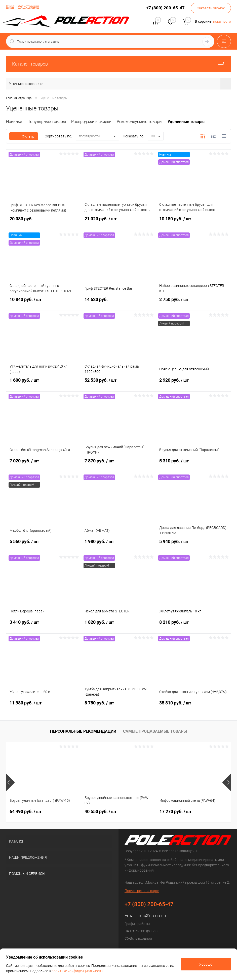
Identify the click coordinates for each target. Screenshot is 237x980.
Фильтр (24, 136)
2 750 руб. (193, 303)
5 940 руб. (193, 545)
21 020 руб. (119, 222)
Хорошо (206, 964)
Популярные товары (47, 122)
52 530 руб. (119, 383)
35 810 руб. (193, 706)
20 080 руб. (44, 222)
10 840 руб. (44, 303)
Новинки (14, 122)
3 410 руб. (44, 625)
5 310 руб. (193, 464)
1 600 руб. (44, 383)
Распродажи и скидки (91, 122)
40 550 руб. (101, 811)
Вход (10, 6)
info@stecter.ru (153, 916)
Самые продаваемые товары (155, 731)
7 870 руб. (119, 464)
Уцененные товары (186, 122)
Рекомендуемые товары (140, 122)
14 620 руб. (119, 302)
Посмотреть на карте (142, 891)
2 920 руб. (193, 383)
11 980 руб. (44, 706)
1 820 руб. (119, 625)
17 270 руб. (175, 811)
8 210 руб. (193, 625)
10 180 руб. (193, 222)
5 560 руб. (44, 545)
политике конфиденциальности (77, 971)
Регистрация (28, 6)
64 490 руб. (26, 811)
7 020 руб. (44, 464)
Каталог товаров (118, 64)
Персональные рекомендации (83, 731)
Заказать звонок (211, 8)
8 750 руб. (119, 706)
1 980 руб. (119, 545)
